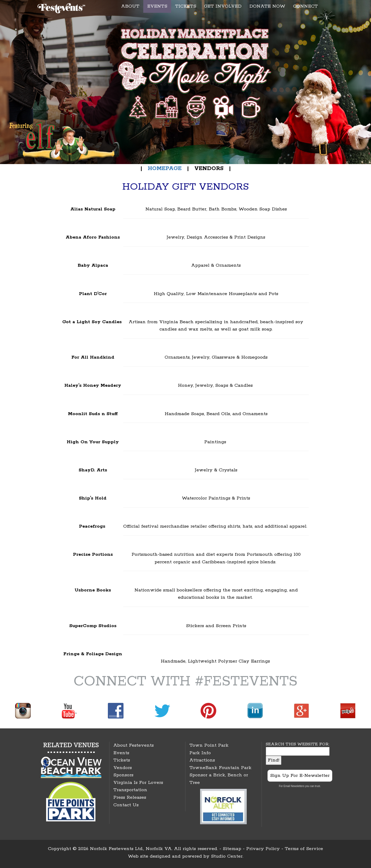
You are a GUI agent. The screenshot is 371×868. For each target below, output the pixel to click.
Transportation (130, 790)
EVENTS (157, 6)
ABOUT (130, 6)
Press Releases (130, 797)
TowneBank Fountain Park (220, 768)
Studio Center (227, 856)
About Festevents (134, 745)
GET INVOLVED (223, 6)
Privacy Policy (263, 849)
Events (121, 753)
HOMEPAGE (164, 168)
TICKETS (186, 6)
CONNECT (305, 6)
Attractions (202, 760)
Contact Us (126, 805)
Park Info (200, 753)
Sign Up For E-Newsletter (300, 776)
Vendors (123, 768)
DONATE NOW (267, 6)
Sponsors (123, 775)
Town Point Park (209, 745)
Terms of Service (304, 849)
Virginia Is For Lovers (138, 783)
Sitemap (232, 849)
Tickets (122, 760)
